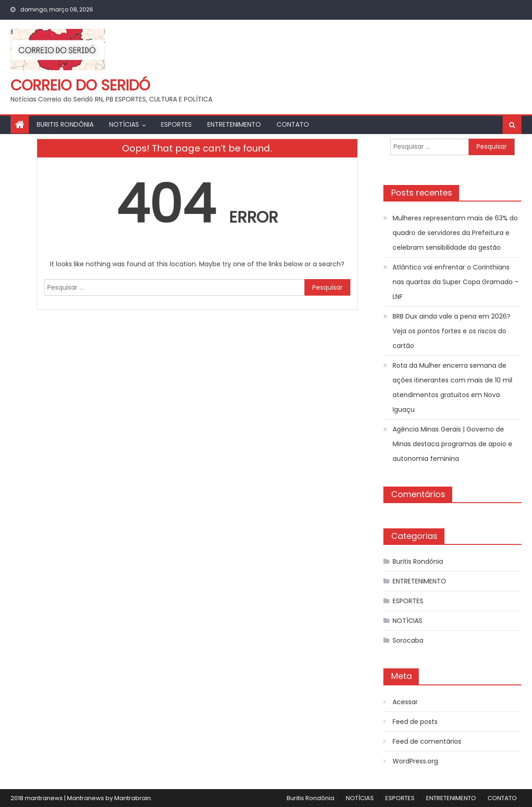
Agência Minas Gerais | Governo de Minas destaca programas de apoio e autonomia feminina (452, 444)
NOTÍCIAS (124, 124)
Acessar (405, 702)
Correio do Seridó (80, 85)
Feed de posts (415, 722)
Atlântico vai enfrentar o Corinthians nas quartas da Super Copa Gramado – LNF (456, 282)
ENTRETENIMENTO (234, 124)
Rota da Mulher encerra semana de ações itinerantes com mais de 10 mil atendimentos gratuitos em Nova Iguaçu (452, 387)
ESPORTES (176, 124)
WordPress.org (415, 761)
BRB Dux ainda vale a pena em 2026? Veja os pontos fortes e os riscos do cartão (452, 331)
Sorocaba (408, 640)
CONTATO (293, 124)
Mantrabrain (133, 798)
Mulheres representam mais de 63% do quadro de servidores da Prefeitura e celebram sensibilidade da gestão (455, 233)
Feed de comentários (427, 741)
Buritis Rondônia (65, 124)
